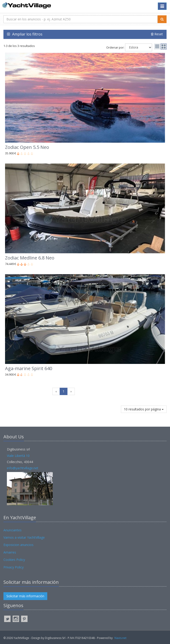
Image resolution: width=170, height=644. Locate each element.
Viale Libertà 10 (18, 456)
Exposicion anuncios (18, 545)
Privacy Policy (14, 567)
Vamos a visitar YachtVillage (24, 537)
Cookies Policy (14, 560)
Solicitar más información (25, 596)
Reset (157, 34)
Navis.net (120, 638)
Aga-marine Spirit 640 (29, 368)
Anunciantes (13, 530)
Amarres (10, 552)
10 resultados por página (144, 409)
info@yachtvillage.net (23, 468)
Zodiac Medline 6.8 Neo (30, 258)
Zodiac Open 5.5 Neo (27, 147)
